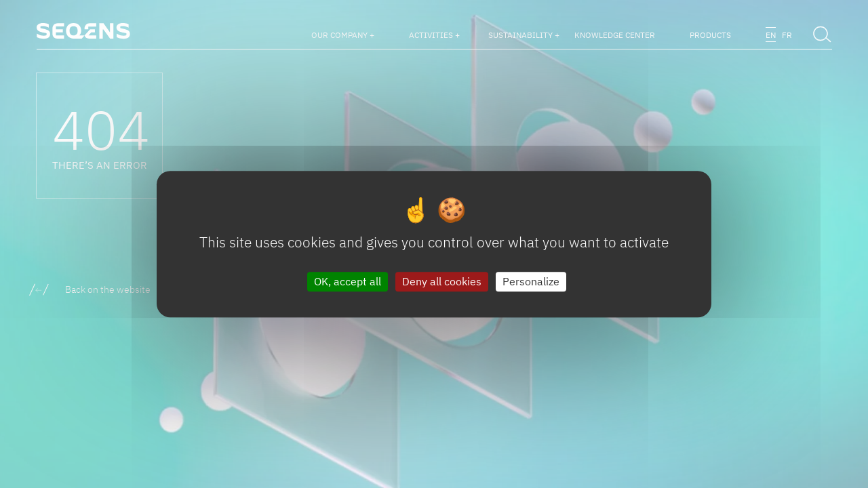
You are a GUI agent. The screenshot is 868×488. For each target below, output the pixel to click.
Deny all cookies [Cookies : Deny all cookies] (442, 281)
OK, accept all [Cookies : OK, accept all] (348, 281)
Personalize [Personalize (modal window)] (531, 281)
